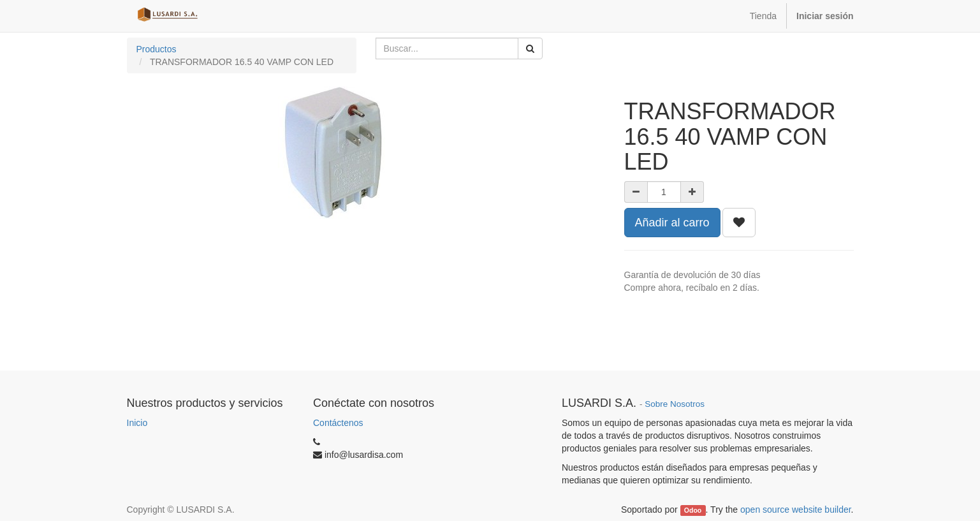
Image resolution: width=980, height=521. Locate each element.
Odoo (693, 510)
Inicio (137, 423)
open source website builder (796, 510)
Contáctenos (338, 423)
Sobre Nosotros (675, 404)
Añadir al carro (672, 223)
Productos (157, 49)
